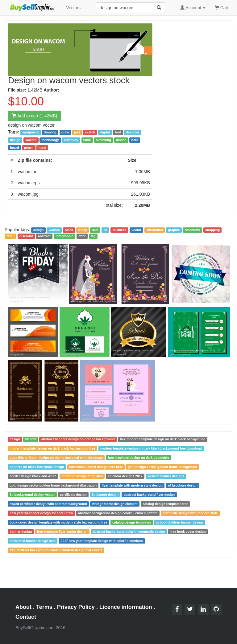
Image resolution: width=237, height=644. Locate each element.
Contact (26, 617)
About (23, 607)
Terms (44, 607)
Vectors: (74, 8)
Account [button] (193, 8)
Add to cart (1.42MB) (35, 116)
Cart (222, 7)
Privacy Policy (76, 607)
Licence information (126, 607)
